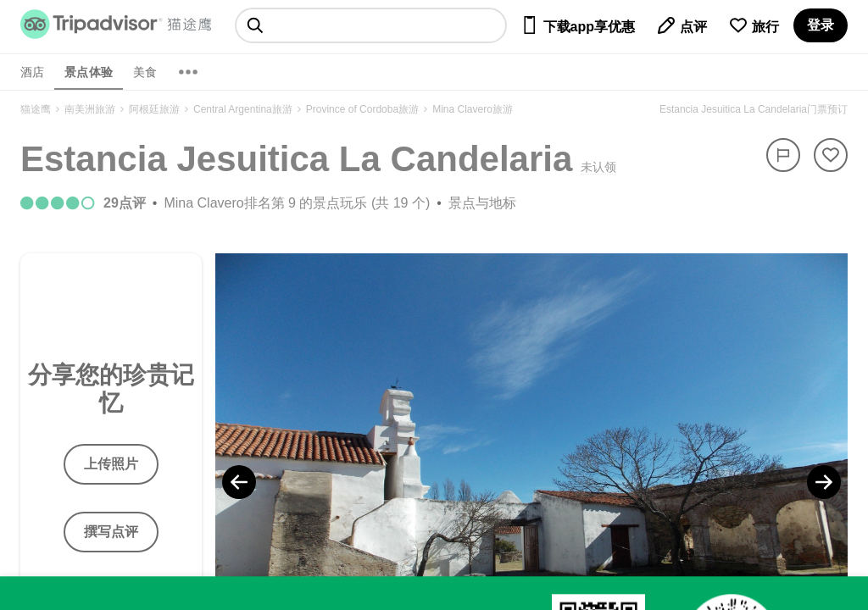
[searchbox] (371, 25)
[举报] (783, 155)
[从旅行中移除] (831, 155)
